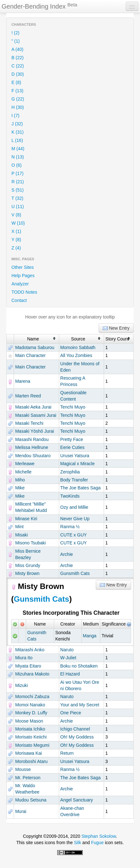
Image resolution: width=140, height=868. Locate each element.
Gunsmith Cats (75, 573)
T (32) (17, 198)
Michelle (23, 472)
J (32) (17, 124)
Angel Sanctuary (77, 800)
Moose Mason (29, 721)
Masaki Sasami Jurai (36, 415)
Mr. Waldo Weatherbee (27, 789)
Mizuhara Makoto (32, 674)
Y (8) (16, 240)
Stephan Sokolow (99, 836)
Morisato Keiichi (31, 737)
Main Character (31, 355)
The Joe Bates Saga (80, 488)
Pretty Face (72, 439)
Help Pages (23, 276)
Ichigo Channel (75, 729)
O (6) (17, 165)
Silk (77, 843)
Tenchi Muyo (73, 407)
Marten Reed (28, 396)
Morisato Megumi (32, 745)
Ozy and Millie (74, 507)
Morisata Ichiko (30, 729)
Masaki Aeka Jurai (33, 407)
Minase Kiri (26, 519)
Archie (66, 554)
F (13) (17, 91)
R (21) (18, 182)
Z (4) (16, 248)
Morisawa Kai (29, 753)
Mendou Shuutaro (33, 456)
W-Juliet (68, 658)
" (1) (16, 41)
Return (67, 753)
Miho (20, 480)
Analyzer (20, 284)
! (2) (15, 33)
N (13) (18, 157)
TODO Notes (24, 292)
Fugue (97, 843)
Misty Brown (27, 573)
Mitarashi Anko (30, 650)
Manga (90, 636)
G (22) (18, 99)
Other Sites (23, 267)
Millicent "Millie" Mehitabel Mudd (31, 507)
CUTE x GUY (73, 535)
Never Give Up (75, 519)
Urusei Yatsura (75, 456)
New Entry (116, 328)
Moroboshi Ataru (31, 761)
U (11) (18, 206)
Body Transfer (74, 480)
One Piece (70, 713)
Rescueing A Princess (73, 381)
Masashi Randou (32, 439)
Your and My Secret (80, 705)
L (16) (17, 140)
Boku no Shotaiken (79, 666)
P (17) (17, 173)
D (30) (18, 74)
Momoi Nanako (30, 705)
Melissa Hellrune (32, 447)
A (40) (17, 49)
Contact (19, 300)
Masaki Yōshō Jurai (35, 431)
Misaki (22, 535)
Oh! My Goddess (77, 737)
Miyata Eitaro (28, 666)
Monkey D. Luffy (31, 713)
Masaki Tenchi (29, 423)
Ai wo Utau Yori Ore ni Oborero (80, 685)
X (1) (16, 231)
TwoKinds (70, 496)
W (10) (18, 223)
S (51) (17, 190)
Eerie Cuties (72, 447)
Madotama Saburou (35, 347)
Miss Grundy (28, 565)
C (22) (18, 66)
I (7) (15, 115)
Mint (19, 527)
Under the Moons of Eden (80, 367)
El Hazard (70, 674)
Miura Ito (24, 658)
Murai (21, 811)
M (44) (18, 149)
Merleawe (25, 464)
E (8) (16, 82)
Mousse (23, 769)
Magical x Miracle (77, 464)
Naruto (67, 650)
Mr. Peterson (28, 778)
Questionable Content (73, 396)
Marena (23, 381)
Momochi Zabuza (32, 696)
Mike (20, 488)
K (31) (17, 132)
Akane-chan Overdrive (72, 811)
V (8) (16, 215)
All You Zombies (76, 355)
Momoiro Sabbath (78, 347)
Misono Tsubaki (31, 543)
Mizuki (22, 685)
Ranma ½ (70, 527)
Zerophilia (70, 472)
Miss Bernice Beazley (28, 554)
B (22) (17, 58)
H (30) (18, 107)
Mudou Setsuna (31, 800)
